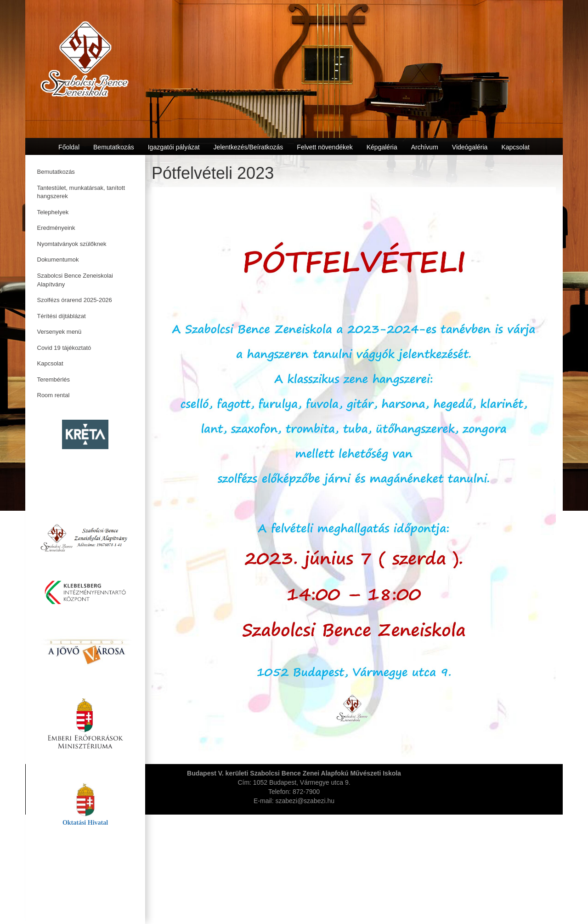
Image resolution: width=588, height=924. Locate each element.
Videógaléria (470, 147)
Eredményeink (56, 228)
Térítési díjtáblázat (62, 316)
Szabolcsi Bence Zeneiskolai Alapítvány (75, 280)
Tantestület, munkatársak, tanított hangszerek (81, 192)
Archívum (425, 147)
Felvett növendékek (325, 147)
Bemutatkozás (56, 172)
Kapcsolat (50, 363)
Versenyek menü (59, 332)
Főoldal (69, 147)
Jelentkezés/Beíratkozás (249, 147)
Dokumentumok (58, 260)
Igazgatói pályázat (174, 147)
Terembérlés (54, 379)
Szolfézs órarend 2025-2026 (75, 300)
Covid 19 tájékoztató (64, 348)
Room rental (54, 395)
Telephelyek (53, 212)
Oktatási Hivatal (85, 823)
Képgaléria (382, 147)
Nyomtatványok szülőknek (72, 244)
